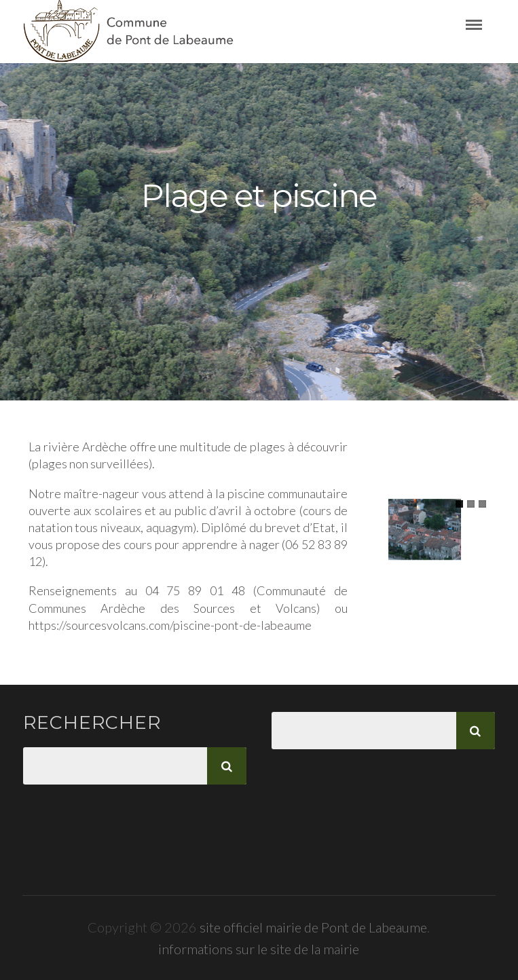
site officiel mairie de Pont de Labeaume (313, 927)
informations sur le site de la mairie (259, 949)
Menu (481, 25)
